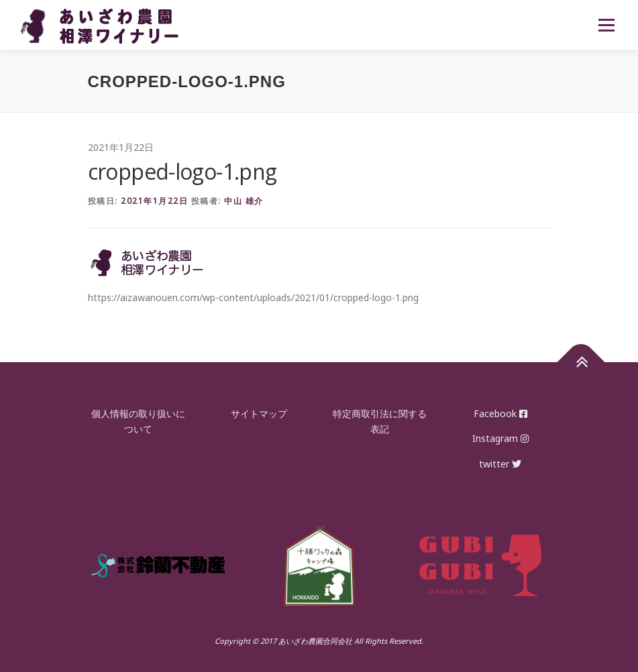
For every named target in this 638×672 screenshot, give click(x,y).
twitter (500, 464)
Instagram (500, 438)
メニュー (606, 25)
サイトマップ (259, 413)
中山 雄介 (244, 201)
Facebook (500, 413)
